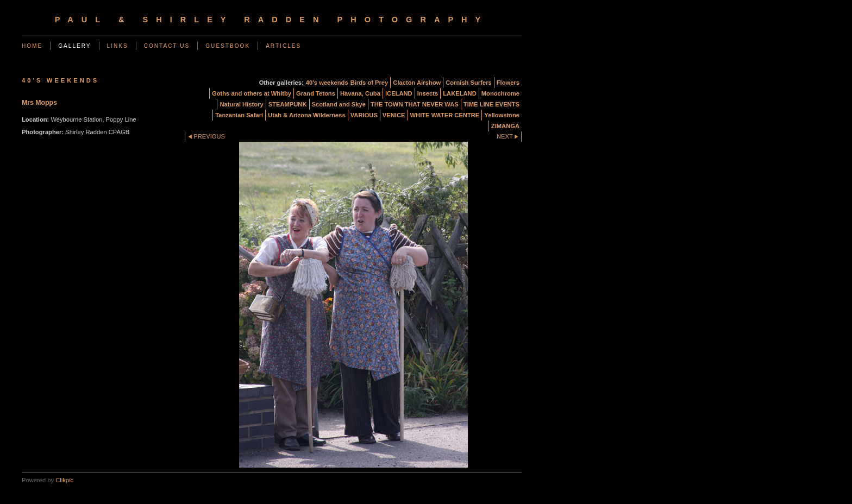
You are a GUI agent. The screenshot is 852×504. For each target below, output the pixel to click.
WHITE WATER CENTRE (445, 115)
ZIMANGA (505, 126)
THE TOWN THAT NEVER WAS (415, 104)
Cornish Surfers (469, 83)
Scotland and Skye (339, 104)
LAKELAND (460, 93)
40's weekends (327, 83)
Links (118, 46)
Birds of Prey (369, 83)
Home (32, 46)
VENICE (394, 115)
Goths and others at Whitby (252, 93)
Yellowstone (502, 115)
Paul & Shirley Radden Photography (272, 20)
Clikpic (64, 480)
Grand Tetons (316, 93)
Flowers (508, 83)
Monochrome (500, 93)
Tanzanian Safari (239, 115)
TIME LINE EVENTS (491, 104)
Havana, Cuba (360, 93)
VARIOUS (364, 115)
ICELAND (399, 93)
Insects (428, 93)
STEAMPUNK (288, 104)
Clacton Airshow (417, 83)
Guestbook (228, 46)
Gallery (74, 46)
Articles (283, 46)
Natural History (241, 104)
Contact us (167, 46)
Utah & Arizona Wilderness (306, 115)
